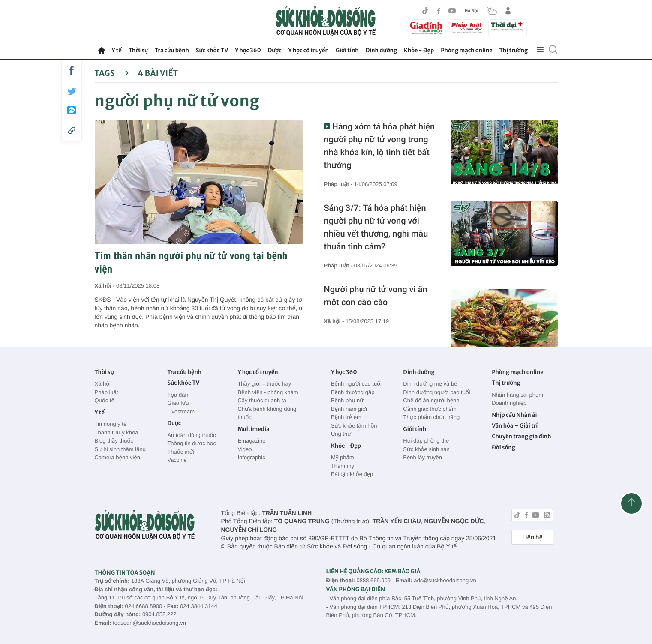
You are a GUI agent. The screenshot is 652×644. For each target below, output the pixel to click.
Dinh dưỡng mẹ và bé (430, 384)
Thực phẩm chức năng (431, 417)
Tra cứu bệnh (172, 50)
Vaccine (177, 460)
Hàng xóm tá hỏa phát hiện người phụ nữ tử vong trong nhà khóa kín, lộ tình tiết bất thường (380, 146)
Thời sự (138, 50)
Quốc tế (105, 400)
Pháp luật (107, 392)
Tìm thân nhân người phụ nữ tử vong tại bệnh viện (191, 262)
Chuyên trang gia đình (521, 436)
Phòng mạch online (466, 50)
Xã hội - (105, 286)
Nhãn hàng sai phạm (517, 395)
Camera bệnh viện (117, 457)
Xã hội (103, 384)
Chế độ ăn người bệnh (431, 400)
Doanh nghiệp (509, 403)
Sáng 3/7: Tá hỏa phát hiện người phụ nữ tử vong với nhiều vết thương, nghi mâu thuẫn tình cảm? (376, 227)
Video (245, 449)
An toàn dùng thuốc (191, 435)
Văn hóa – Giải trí (515, 426)
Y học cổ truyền (309, 50)
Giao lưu (178, 403)
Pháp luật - (339, 184)
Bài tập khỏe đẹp (352, 474)
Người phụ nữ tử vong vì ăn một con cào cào (376, 296)
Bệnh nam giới (349, 409)
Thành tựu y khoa (117, 433)
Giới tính (347, 50)
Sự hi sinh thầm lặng (120, 449)
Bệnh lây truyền (422, 457)
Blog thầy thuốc (114, 441)
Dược (275, 50)
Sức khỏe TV (212, 50)
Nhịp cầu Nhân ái (514, 415)
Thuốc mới (180, 452)
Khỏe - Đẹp (419, 50)
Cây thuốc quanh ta (262, 400)
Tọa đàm (178, 395)
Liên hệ (532, 537)
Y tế (117, 50)
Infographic (251, 457)
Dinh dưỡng (381, 50)
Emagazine (251, 441)
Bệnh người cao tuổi (356, 384)
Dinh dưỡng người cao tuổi (436, 392)
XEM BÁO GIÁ (402, 571)
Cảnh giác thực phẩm (430, 409)
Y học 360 (248, 50)
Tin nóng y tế (111, 424)
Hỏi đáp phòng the (426, 441)
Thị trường (514, 50)
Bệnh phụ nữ (347, 400)
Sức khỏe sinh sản (426, 449)
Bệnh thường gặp (353, 392)
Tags (112, 73)
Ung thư (341, 434)
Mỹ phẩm (343, 457)
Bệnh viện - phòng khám (268, 392)
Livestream (181, 412)
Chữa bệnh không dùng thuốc (267, 413)
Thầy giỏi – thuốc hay (264, 384)
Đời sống (503, 448)
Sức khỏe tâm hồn (354, 426)
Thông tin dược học (192, 443)
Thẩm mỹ (343, 466)
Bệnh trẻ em (346, 417)
